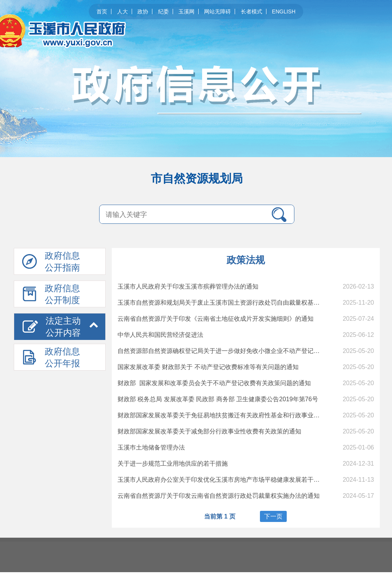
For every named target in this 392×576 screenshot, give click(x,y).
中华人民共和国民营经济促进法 (160, 335)
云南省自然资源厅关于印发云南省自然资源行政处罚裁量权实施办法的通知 (219, 496)
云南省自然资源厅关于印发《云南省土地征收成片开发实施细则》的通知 (216, 319)
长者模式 (252, 11)
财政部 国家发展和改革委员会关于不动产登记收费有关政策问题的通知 (214, 383)
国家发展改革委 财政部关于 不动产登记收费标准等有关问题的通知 (208, 367)
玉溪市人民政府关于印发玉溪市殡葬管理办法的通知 (188, 286)
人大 (122, 11)
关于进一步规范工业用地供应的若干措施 (173, 464)
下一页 (273, 516)
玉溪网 (186, 11)
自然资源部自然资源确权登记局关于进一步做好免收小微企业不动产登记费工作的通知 (234, 351)
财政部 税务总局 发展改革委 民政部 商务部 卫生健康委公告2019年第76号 (218, 399)
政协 (143, 11)
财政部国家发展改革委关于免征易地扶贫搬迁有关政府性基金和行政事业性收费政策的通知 (240, 415)
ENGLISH (283, 11)
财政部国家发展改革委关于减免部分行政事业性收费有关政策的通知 (209, 431)
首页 (102, 11)
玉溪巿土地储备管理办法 (151, 447)
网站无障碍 (217, 11)
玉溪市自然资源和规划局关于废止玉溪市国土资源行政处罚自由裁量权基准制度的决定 (234, 303)
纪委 (163, 11)
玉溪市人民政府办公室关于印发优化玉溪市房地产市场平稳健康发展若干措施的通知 (231, 480)
